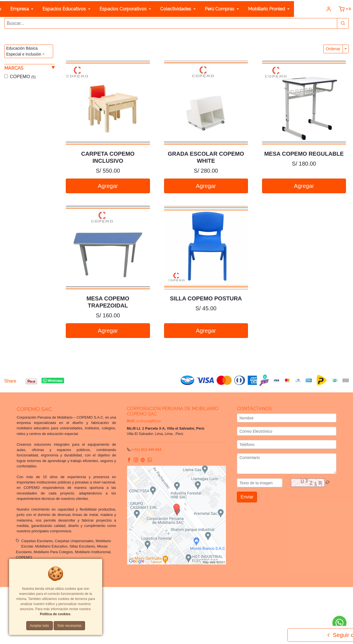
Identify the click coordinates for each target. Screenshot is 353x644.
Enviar (247, 497)
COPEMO (23, 76)
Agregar (108, 186)
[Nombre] (287, 418)
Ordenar (333, 49)
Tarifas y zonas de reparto (150, 601)
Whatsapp (53, 381)
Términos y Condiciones (211, 595)
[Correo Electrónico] (287, 431)
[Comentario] (287, 464)
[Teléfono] (287, 444)
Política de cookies (111, 601)
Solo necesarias (69, 626)
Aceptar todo (40, 626)
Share (10, 381)
